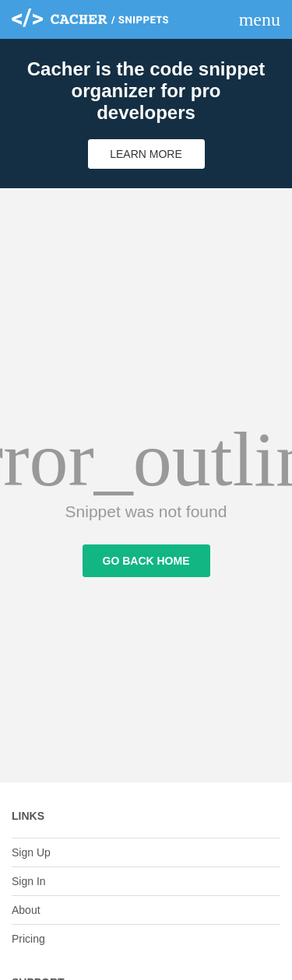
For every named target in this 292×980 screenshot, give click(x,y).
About (26, 910)
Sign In (29, 881)
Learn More (146, 154)
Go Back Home (146, 561)
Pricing (28, 939)
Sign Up (31, 852)
